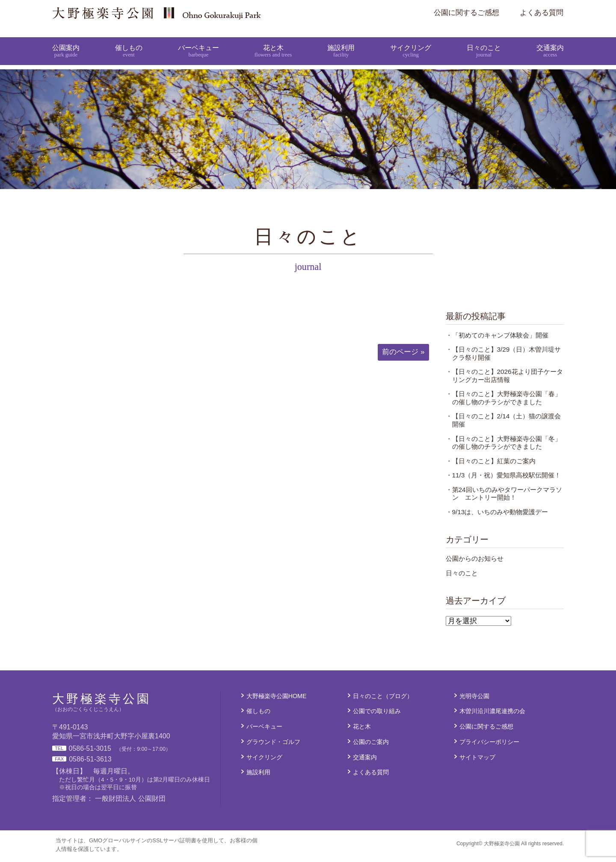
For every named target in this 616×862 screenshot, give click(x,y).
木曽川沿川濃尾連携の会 (492, 717)
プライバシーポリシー (489, 747)
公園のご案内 (371, 747)
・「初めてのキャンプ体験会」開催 (497, 340)
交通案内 (549, 42)
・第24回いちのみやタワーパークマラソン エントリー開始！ (504, 499)
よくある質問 (542, 13)
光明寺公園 (474, 701)
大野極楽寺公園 (221, 13)
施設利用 (341, 42)
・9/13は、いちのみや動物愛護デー (497, 517)
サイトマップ (477, 762)
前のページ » (403, 357)
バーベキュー (198, 42)
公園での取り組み (377, 717)
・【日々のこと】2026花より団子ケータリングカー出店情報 (504, 381)
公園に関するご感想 (466, 13)
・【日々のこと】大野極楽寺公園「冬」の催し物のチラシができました (503, 448)
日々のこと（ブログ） (383, 701)
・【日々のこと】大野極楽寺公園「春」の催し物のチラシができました (503, 403)
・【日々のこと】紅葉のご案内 (491, 466)
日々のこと (483, 42)
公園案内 (67, 42)
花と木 (273, 42)
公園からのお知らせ (475, 564)
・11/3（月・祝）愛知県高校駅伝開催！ (503, 480)
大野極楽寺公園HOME (277, 701)
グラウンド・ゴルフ (273, 747)
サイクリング (410, 42)
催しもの (129, 42)
